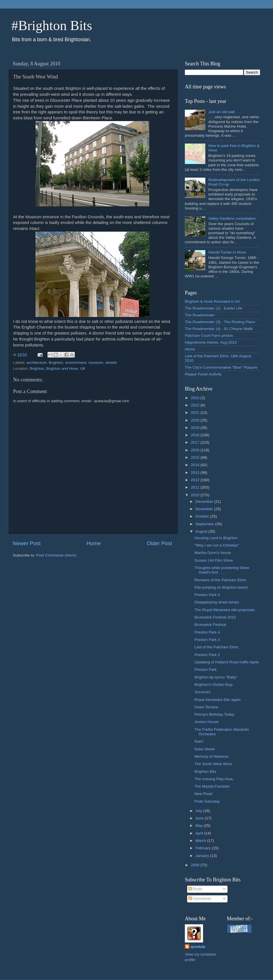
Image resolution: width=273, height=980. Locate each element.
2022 (196, 405)
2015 (196, 457)
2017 (196, 442)
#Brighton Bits (52, 25)
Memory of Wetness (212, 756)
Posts (195, 889)
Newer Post (27, 543)
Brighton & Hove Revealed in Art (212, 301)
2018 (196, 435)
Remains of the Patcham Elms (220, 580)
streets (111, 363)
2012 (196, 480)
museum (96, 363)
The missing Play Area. (214, 779)
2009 (196, 865)
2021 (196, 413)
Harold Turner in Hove (227, 252)
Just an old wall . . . (225, 112)
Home (94, 543)
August (202, 531)
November (205, 509)
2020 (196, 420)
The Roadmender (200, 315)
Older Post (159, 543)
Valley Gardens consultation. (232, 218)
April (200, 833)
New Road (203, 794)
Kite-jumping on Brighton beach (221, 587)
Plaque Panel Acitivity (203, 374)
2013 (196, 473)
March (201, 841)
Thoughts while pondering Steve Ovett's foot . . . (222, 570)
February (204, 848)
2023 (196, 398)
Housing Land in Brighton (216, 538)
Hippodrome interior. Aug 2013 (211, 342)
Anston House (207, 722)
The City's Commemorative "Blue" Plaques (221, 367)
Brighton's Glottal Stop (214, 685)
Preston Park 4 (207, 632)
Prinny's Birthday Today (214, 714)
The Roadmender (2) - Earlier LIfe (214, 308)
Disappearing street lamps (217, 602)
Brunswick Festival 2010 (215, 617)
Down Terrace (206, 707)
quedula (198, 947)
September (205, 524)
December (205, 502)
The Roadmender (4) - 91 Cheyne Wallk (219, 329)
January (203, 856)
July (199, 811)
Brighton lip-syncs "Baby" (216, 677)
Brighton (56, 363)
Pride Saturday (207, 801)
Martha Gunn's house (213, 553)
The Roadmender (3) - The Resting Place (220, 322)
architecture (37, 363)
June (200, 818)
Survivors (202, 692)
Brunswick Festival (210, 625)
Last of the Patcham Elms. (217, 647)
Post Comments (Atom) (56, 555)
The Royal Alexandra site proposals (225, 610)
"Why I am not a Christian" (217, 545)
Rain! (199, 741)
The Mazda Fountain (212, 786)
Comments (200, 899)
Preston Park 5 (207, 595)
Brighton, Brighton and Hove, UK (58, 368)
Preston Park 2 (207, 655)
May (199, 826)
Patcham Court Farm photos (209, 336)
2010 (196, 495)
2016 (196, 450)
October (203, 516)
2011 (196, 487)
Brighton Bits (205, 772)
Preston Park (206, 669)
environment (76, 363)
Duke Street (205, 749)
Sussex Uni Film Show (214, 560)
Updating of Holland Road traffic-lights (227, 662)
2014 (196, 465)
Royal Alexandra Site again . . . (221, 700)
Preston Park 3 (207, 640)
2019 (196, 428)
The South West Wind (213, 764)
